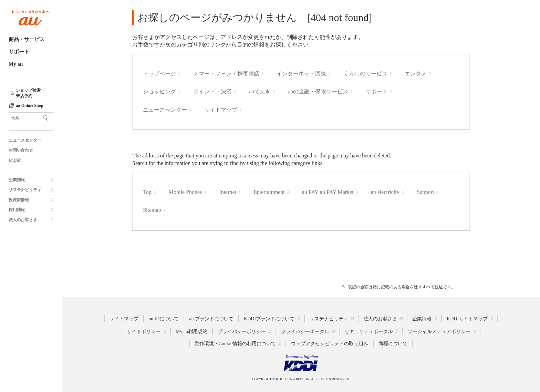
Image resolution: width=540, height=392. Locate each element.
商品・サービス (27, 39)
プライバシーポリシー (242, 332)
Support (425, 192)
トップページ (159, 74)
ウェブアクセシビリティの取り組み (330, 344)
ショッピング (159, 91)
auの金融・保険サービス (318, 91)
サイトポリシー (144, 332)
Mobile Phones (185, 192)
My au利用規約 (191, 332)
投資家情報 (19, 200)
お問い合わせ (21, 150)
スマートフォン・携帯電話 (226, 74)
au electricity (385, 192)
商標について (393, 344)
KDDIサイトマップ (467, 318)
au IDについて (164, 318)
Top (147, 192)
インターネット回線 (301, 74)
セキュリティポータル (368, 332)
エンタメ (416, 74)
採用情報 (17, 210)
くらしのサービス (365, 74)
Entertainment (269, 192)
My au (16, 64)
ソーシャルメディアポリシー (439, 332)
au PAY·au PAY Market (328, 192)
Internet (228, 192)
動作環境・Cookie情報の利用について (235, 344)
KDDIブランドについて (269, 318)
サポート (19, 52)
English (15, 160)
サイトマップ (221, 110)
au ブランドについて (211, 318)
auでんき (260, 91)
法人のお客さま (23, 220)
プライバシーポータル (305, 332)
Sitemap (152, 210)
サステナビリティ (25, 190)
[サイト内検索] (31, 118)
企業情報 (17, 180)
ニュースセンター (25, 140)
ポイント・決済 (212, 91)
